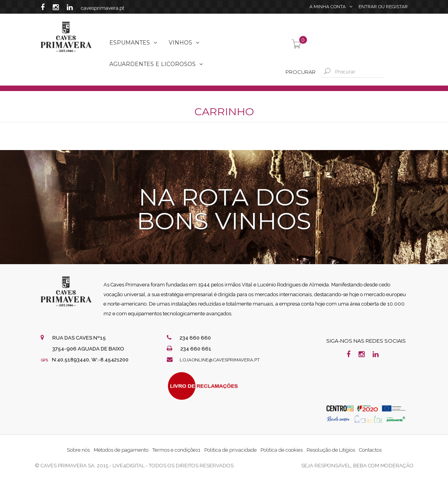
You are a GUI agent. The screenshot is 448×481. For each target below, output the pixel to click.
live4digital (129, 466)
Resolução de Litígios (331, 450)
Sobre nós (78, 450)
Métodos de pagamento (121, 450)
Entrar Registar (383, 8)
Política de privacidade (230, 450)
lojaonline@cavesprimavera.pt (224, 360)
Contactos (370, 450)
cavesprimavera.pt (103, 8)
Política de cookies (282, 450)
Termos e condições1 (176, 450)
